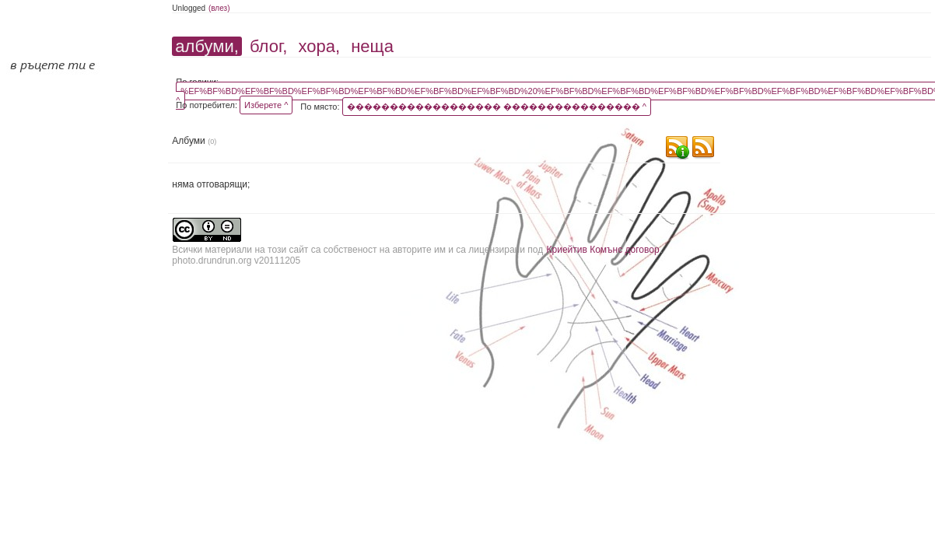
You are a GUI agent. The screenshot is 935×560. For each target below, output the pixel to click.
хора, (319, 46)
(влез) (219, 8)
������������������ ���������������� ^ (497, 107)
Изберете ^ (266, 105)
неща (372, 46)
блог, (268, 46)
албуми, (207, 46)
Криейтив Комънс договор (603, 250)
